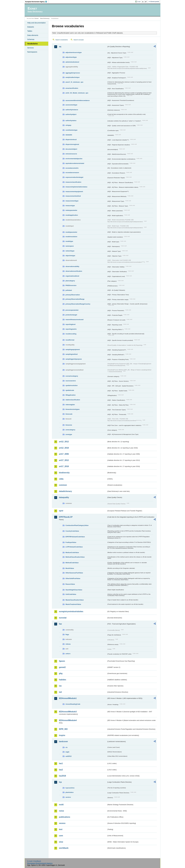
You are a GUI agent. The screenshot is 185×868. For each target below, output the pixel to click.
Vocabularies (33, 44)
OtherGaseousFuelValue (74, 573)
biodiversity (64, 473)
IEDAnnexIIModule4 (68, 720)
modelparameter (71, 232)
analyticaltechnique (73, 77)
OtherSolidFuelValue (73, 578)
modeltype (69, 241)
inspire (62, 735)
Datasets (31, 27)
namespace (70, 246)
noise (61, 811)
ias (60, 686)
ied (60, 692)
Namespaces (32, 52)
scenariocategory (72, 376)
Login (139, 2)
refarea (68, 644)
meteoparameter (71, 210)
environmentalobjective (74, 159)
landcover (63, 741)
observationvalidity (72, 266)
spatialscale (70, 390)
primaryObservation (73, 295)
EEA (37, 2)
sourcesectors (71, 381)
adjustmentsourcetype (74, 52)
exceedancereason (72, 173)
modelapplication (72, 215)
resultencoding (71, 334)
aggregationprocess (73, 73)
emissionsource (71, 154)
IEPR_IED (63, 729)
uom (61, 836)
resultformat (70, 340)
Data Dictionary (45, 18)
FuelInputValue (71, 542)
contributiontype (71, 130)
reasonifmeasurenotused (74, 320)
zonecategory (70, 430)
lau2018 (62, 776)
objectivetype (70, 256)
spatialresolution (71, 385)
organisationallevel (72, 276)
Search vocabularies (62, 40)
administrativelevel (72, 62)
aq (60, 47)
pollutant (69, 290)
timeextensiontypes (73, 409)
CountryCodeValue (72, 531)
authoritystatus (71, 121)
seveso (62, 823)
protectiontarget (71, 315)
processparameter (72, 310)
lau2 (61, 770)
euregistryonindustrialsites (71, 611)
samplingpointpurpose (74, 359)
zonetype (69, 434)
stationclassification (73, 400)
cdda (61, 479)
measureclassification (73, 182)
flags (67, 634)
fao (60, 624)
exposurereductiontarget (74, 177)
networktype (70, 251)
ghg (61, 673)
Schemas (31, 39)
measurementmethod (73, 196)
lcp (60, 782)
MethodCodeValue (72, 563)
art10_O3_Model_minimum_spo (77, 93)
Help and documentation (36, 23)
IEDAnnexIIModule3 (68, 712)
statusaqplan (70, 405)
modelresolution (71, 237)
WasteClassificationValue (75, 600)
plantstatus (69, 792)
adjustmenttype (71, 57)
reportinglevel (70, 324)
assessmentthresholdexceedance (78, 100)
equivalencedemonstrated (75, 163)
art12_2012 (64, 442)
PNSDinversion (71, 285)
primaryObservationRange (75, 299)
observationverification (74, 271)
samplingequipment (73, 349)
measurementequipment (74, 192)
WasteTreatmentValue (73, 604)
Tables (30, 31)
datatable (69, 135)
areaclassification (72, 88)
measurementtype (72, 201)
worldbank (64, 848)
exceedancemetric (72, 168)
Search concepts (79, 40)
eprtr (61, 511)
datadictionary (65, 491)
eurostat (63, 618)
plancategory (70, 281)
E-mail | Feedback (34, 861)
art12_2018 (64, 448)
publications (65, 817)
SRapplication (70, 395)
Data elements (33, 35)
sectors (68, 797)
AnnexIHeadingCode (73, 704)
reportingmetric (71, 329)
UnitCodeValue (71, 594)
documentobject (71, 149)
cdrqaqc (68, 125)
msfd (61, 805)
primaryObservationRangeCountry (78, 304)
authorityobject (71, 114)
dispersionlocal (71, 139)
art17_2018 (64, 466)
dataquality (64, 497)
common (63, 485)
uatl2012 (68, 756)
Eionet (37, 18)
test (61, 829)
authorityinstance (72, 110)
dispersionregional (72, 144)
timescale (69, 414)
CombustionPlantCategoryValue (77, 525)
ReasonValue (70, 584)
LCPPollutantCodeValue (74, 547)
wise (61, 842)
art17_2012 (64, 460)
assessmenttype (71, 105)
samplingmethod (71, 354)
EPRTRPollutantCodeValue (75, 537)
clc (67, 747)
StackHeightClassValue (74, 590)
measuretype (70, 206)
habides (63, 680)
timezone (69, 425)
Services (30, 48)
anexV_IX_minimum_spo (74, 82)
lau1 (61, 763)
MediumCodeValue (72, 552)
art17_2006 (64, 454)
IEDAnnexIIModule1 (68, 698)
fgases (62, 661)
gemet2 (62, 667)
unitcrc (68, 654)
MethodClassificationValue (75, 557)
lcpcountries (70, 788)
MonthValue (70, 568)
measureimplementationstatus (76, 187)
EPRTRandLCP (66, 517)
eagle (67, 752)
